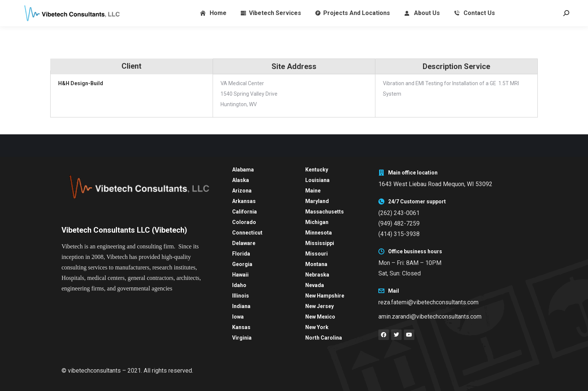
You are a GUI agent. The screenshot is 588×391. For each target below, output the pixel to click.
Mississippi (320, 243)
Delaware (244, 243)
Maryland (317, 201)
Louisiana (317, 180)
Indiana (241, 306)
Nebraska (317, 275)
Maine (313, 191)
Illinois (241, 296)
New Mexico (320, 317)
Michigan (317, 222)
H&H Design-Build (81, 83)
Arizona (242, 191)
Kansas (241, 327)
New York (317, 327)
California (244, 212)
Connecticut (247, 233)
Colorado (244, 222)
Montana (316, 264)
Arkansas (244, 201)
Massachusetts (325, 212)
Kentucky (317, 170)
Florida (241, 254)
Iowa (238, 317)
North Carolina (324, 338)
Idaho (239, 285)
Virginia (242, 338)
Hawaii (240, 275)
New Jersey (319, 306)
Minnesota (319, 233)
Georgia (242, 264)
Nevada (315, 285)
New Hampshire (325, 296)
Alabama (243, 170)
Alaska (241, 180)
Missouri (316, 254)
